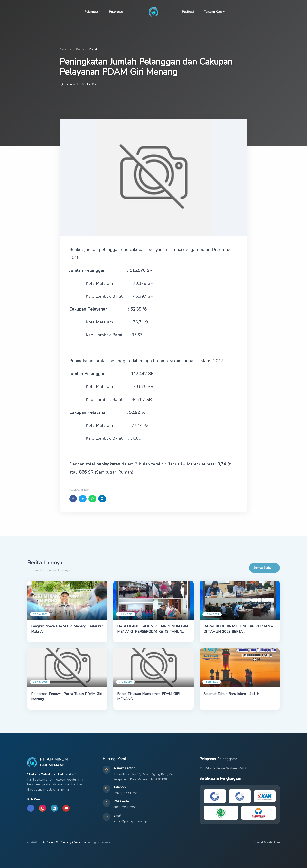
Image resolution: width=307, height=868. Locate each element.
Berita (80, 49)
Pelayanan (116, 12)
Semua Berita (264, 568)
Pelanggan (91, 12)
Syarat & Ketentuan (267, 842)
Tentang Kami (213, 12)
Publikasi (188, 12)
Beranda (65, 49)
